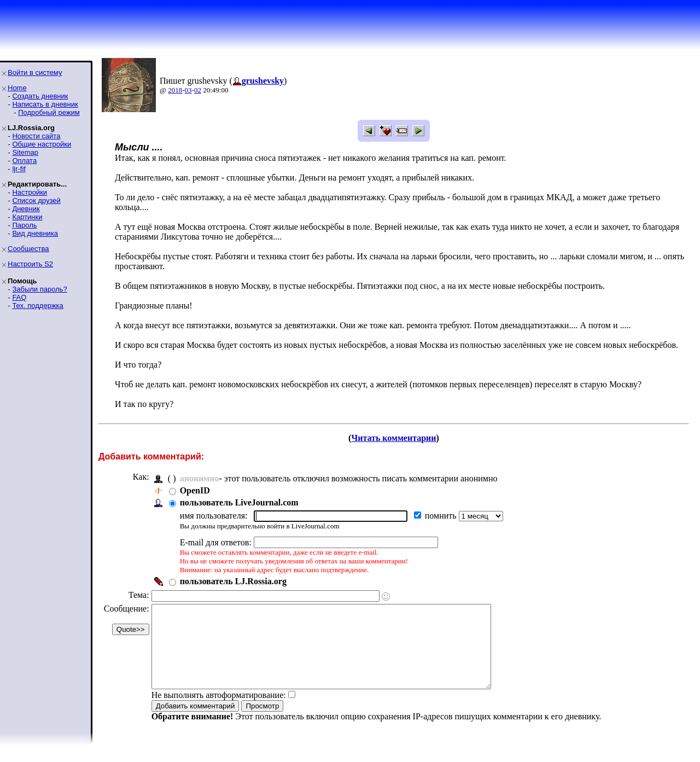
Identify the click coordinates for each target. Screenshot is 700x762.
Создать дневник (40, 96)
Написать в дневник (45, 104)
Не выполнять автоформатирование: (219, 711)
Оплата (24, 161)
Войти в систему (35, 72)
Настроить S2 (30, 264)
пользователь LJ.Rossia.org (233, 581)
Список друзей (36, 200)
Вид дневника (35, 233)
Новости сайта (36, 136)
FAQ (19, 297)
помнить (442, 516)
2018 (175, 90)
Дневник (26, 209)
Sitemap (25, 152)
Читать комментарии (393, 438)
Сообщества (28, 249)
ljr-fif (19, 169)
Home (17, 88)
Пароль (24, 225)
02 (198, 90)
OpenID (195, 490)
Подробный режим (49, 112)
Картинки (27, 217)
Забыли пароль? (39, 289)
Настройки (30, 192)
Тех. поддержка (37, 306)
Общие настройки (42, 144)
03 (188, 90)
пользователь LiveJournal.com (239, 502)
